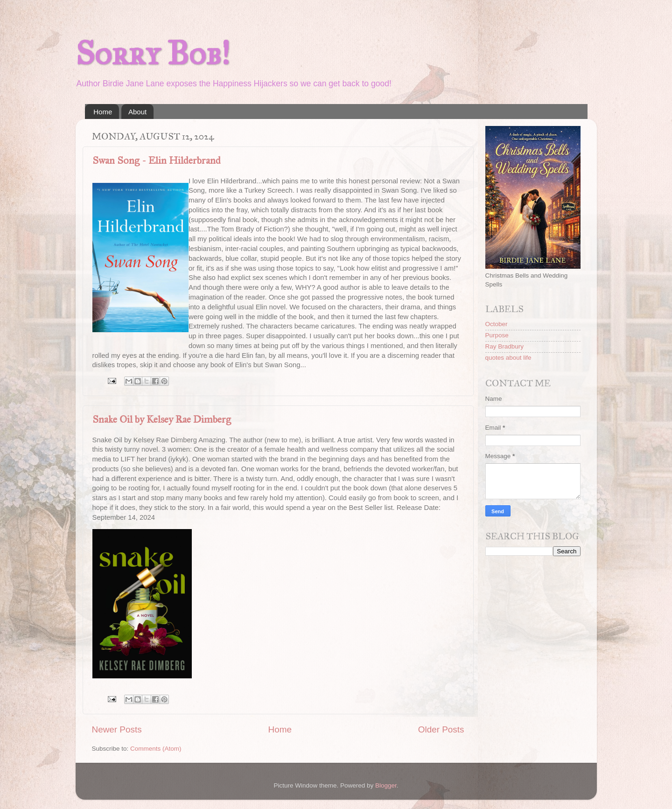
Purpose (497, 335)
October (497, 324)
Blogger (386, 785)
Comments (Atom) (156, 749)
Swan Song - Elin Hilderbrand (157, 160)
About (137, 112)
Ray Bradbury (505, 346)
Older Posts (441, 729)
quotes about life (508, 358)
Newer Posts (117, 729)
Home (103, 112)
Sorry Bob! (153, 53)
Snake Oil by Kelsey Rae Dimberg (162, 419)
